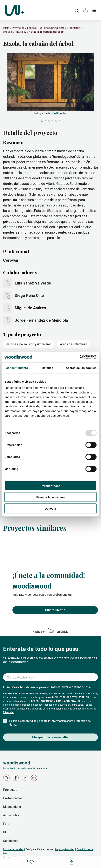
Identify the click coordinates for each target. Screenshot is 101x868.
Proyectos (18, 28)
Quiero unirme (55, 610)
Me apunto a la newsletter (51, 737)
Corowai (11, 260)
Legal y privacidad (65, 849)
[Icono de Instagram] (7, 779)
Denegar (50, 508)
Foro (6, 824)
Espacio (32, 28)
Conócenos (11, 841)
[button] (85, 11)
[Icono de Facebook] (16, 779)
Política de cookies (13, 849)
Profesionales (13, 798)
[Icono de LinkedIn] (26, 779)
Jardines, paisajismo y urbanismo (60, 28)
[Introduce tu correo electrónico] (50, 677)
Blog (6, 832)
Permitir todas (51, 486)
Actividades (11, 815)
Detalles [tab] (47, 368)
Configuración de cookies (39, 849)
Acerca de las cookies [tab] (81, 368)
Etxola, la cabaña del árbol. (48, 32)
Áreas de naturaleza (16, 32)
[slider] (50, 88)
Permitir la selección (50, 497)
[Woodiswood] (14, 11)
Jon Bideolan (59, 113)
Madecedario (12, 807)
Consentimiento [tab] (17, 368)
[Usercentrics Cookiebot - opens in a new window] (80, 357)
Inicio (6, 28)
